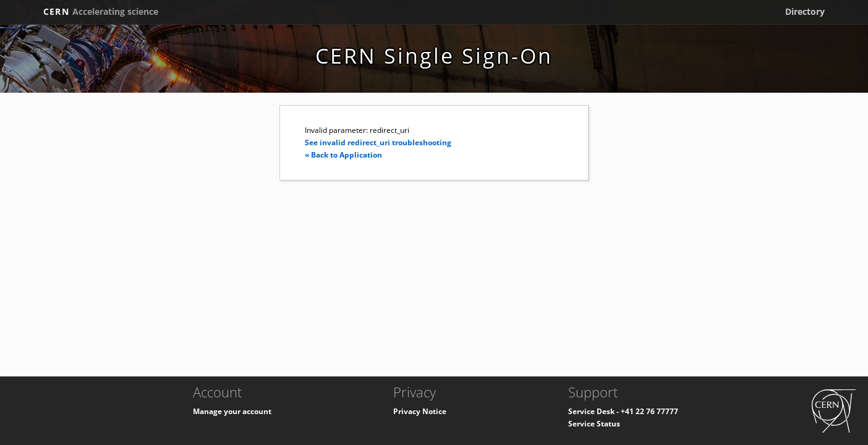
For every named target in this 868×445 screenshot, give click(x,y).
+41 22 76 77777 (649, 411)
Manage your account (232, 411)
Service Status (594, 424)
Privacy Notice (420, 411)
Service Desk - (594, 411)
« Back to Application (343, 155)
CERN (101, 11)
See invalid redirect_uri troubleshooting (378, 142)
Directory (805, 11)
